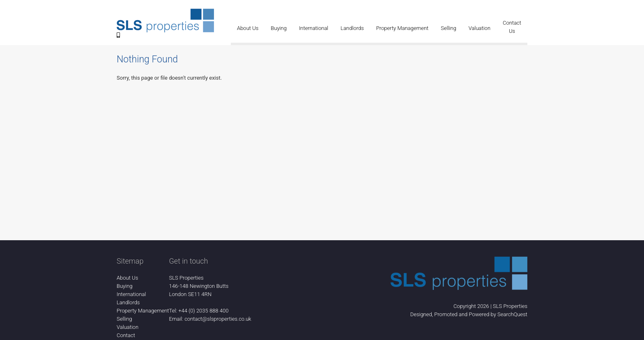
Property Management (402, 28)
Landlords (352, 28)
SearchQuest (512, 314)
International (314, 28)
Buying (279, 28)
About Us (248, 28)
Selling (448, 28)
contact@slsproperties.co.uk (218, 319)
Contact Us (512, 27)
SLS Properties (510, 306)
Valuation (480, 28)
